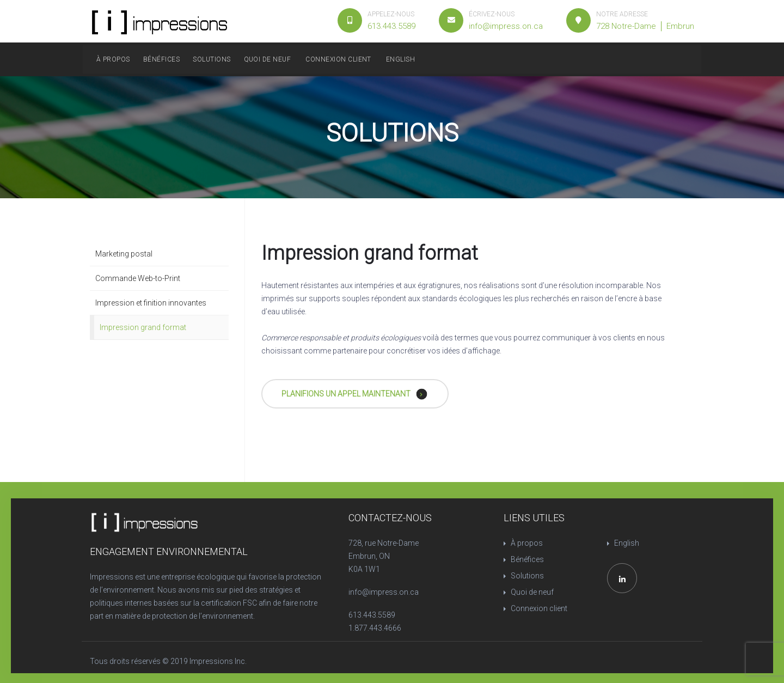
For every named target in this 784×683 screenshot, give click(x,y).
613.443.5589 (372, 615)
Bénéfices (161, 59)
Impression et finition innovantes (151, 303)
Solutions (212, 59)
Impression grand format (143, 327)
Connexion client (338, 59)
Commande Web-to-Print (138, 278)
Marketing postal (124, 254)
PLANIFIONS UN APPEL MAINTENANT (354, 394)
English (400, 59)
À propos (113, 59)
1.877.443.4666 (375, 628)
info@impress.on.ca (384, 592)
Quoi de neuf (268, 59)
